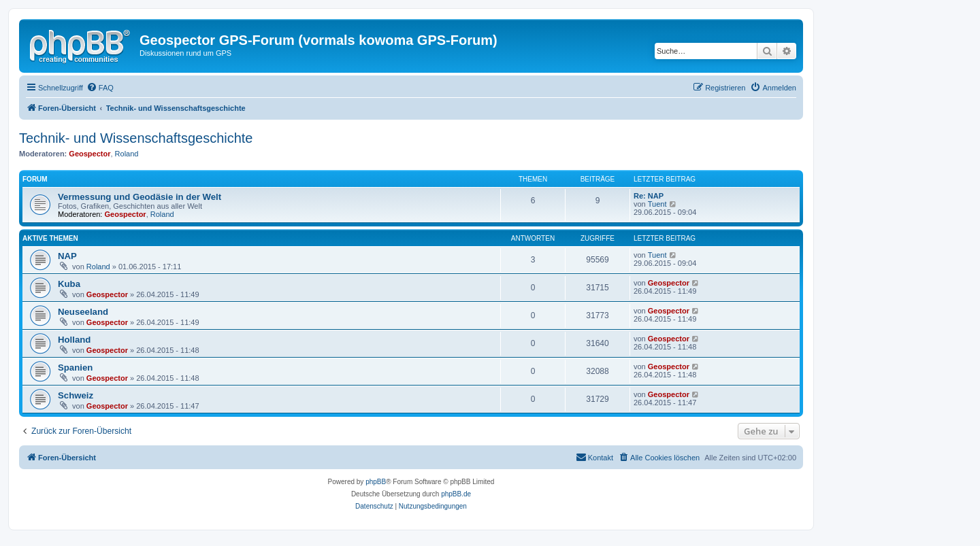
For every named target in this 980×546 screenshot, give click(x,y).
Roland (127, 154)
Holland (74, 340)
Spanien (75, 368)
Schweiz (76, 395)
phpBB (376, 482)
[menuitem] (100, 88)
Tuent (657, 204)
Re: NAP (649, 196)
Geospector (89, 154)
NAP (67, 256)
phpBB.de (456, 494)
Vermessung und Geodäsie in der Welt (140, 197)
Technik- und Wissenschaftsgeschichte (136, 138)
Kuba (69, 284)
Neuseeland (83, 312)
